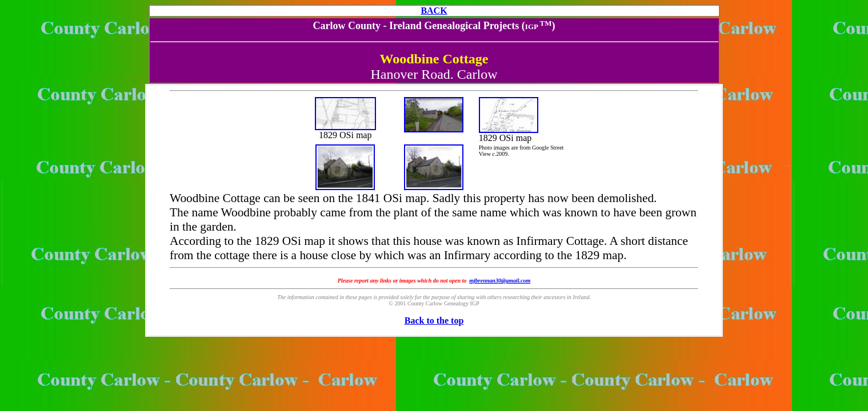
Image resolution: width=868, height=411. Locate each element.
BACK (434, 11)
